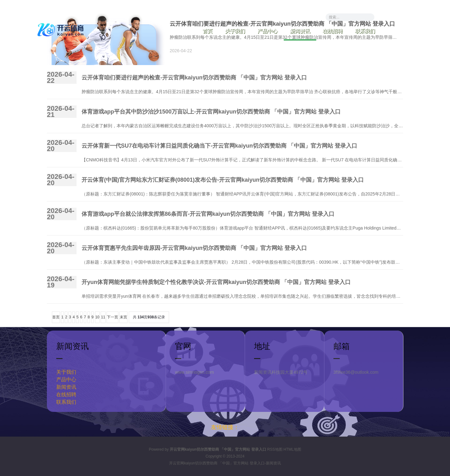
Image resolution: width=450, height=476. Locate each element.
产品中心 (267, 31)
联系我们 (365, 31)
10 (97, 317)
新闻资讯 (300, 31)
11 (103, 317)
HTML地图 (292, 449)
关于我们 (235, 31)
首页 (207, 31)
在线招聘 (332, 31)
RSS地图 (275, 449)
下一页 (112, 317)
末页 (123, 317)
